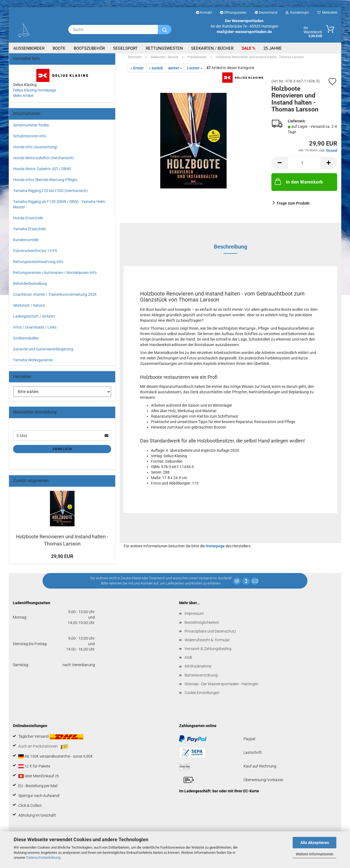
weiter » (175, 71)
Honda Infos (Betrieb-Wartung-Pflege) (45, 183)
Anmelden (62, 452)
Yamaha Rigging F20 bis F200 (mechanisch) (50, 194)
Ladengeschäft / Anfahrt (34, 319)
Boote (59, 48)
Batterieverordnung (201, 678)
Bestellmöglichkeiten (202, 625)
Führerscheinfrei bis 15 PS (35, 254)
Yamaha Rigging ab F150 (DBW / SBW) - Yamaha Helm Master (59, 207)
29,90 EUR (62, 559)
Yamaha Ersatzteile (29, 232)
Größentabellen (26, 341)
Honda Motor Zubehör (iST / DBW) (42, 172)
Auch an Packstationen (43, 750)
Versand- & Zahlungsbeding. (208, 652)
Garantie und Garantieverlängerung (43, 352)
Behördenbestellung (30, 287)
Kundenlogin (297, 13)
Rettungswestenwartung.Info (38, 265)
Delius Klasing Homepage (35, 93)
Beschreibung (230, 250)
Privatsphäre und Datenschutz (210, 634)
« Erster (137, 71)
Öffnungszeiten (233, 13)
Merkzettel (327, 13)
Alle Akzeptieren (315, 843)
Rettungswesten (164, 48)
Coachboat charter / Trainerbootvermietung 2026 (55, 297)
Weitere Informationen (315, 854)
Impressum (194, 617)
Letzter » (195, 71)
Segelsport (125, 48)
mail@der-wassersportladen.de (244, 32)
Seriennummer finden (31, 128)
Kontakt (204, 13)
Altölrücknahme (198, 669)
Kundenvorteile (26, 243)
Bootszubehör (89, 48)
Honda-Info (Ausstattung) (35, 150)
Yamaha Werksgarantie (33, 363)
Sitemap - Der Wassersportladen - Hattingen (222, 687)
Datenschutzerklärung (43, 857)
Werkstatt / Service (29, 308)
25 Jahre (273, 48)
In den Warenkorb (298, 185)
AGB (188, 661)
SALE (247, 48)
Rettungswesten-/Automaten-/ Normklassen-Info (55, 276)
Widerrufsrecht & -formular (207, 643)
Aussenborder (29, 48)
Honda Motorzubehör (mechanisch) (43, 161)
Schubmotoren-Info (30, 139)
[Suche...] (165, 29)
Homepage (215, 549)
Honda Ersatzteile (28, 221)
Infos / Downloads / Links (35, 330)
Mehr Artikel (23, 99)
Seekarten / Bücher (212, 48)
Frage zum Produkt (293, 206)
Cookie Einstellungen (202, 696)
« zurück (156, 71)
